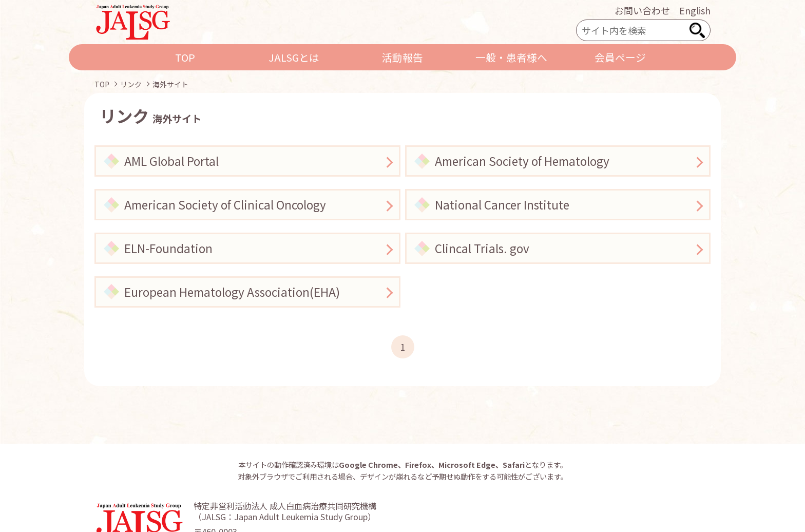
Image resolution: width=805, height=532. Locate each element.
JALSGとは (294, 57)
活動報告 (402, 57)
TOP (185, 57)
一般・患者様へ (511, 57)
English (695, 10)
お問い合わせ (642, 10)
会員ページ (620, 57)
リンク (131, 84)
